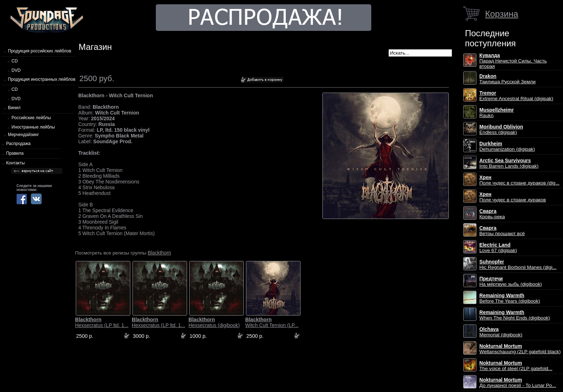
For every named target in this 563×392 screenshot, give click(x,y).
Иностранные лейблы (33, 127)
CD (15, 61)
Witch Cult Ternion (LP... (272, 322)
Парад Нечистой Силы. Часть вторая (513, 61)
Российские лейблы (31, 118)
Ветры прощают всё (502, 231)
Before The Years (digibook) (510, 298)
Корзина (502, 14)
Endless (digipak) (501, 130)
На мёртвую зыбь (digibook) (511, 281)
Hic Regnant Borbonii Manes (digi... (518, 265)
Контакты (15, 163)
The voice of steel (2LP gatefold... (516, 366)
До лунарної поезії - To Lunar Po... (518, 383)
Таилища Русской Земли (508, 79)
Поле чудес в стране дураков (513, 197)
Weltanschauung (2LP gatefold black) (520, 349)
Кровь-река (492, 214)
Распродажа (18, 144)
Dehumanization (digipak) (507, 146)
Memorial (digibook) (501, 332)
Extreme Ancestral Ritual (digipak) (516, 96)
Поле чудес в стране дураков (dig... (519, 180)
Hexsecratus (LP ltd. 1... (102, 322)
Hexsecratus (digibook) (214, 322)
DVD (16, 70)
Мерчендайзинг (23, 135)
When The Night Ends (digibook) (515, 315)
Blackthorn (159, 253)
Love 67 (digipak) (498, 248)
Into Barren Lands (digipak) (509, 163)
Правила (15, 153)
